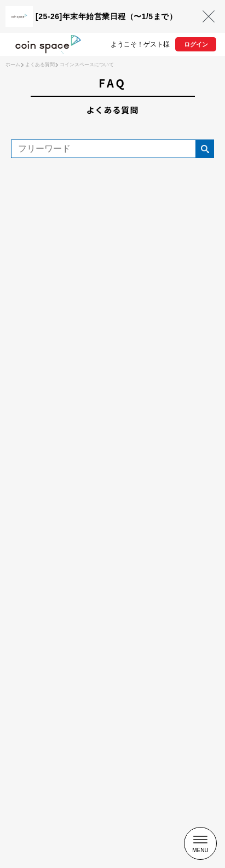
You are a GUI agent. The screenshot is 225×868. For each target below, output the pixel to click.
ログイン (196, 44)
